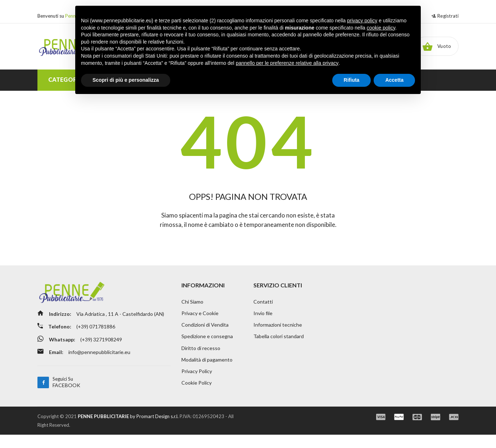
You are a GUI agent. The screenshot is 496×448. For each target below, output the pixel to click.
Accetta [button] (394, 80)
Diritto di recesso (201, 361)
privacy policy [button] (362, 21)
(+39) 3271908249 (104, 353)
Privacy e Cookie (200, 325)
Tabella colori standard (279, 349)
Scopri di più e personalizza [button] (126, 80)
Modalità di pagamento (207, 373)
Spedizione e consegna (207, 349)
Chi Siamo (192, 313)
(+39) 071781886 (98, 342)
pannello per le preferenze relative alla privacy (287, 63)
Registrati (445, 16)
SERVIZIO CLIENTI (278, 297)
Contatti (263, 313)
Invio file (263, 325)
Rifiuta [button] (352, 80)
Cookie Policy (197, 396)
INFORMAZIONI (203, 297)
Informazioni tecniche (278, 337)
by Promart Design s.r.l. (128, 430)
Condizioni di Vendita (205, 337)
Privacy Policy (197, 384)
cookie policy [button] (381, 28)
